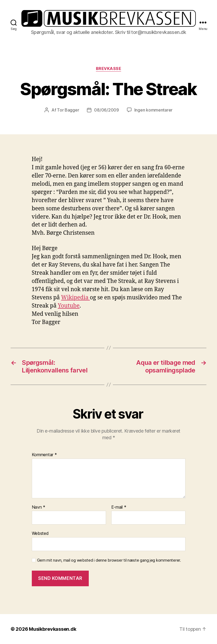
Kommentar (44, 455)
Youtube (69, 306)
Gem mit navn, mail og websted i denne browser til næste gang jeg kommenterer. (109, 560)
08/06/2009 (106, 110)
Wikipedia (76, 298)
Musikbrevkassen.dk (52, 629)
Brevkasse (109, 69)
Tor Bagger (68, 110)
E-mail (119, 507)
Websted (40, 533)
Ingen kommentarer (153, 110)
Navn (39, 507)
